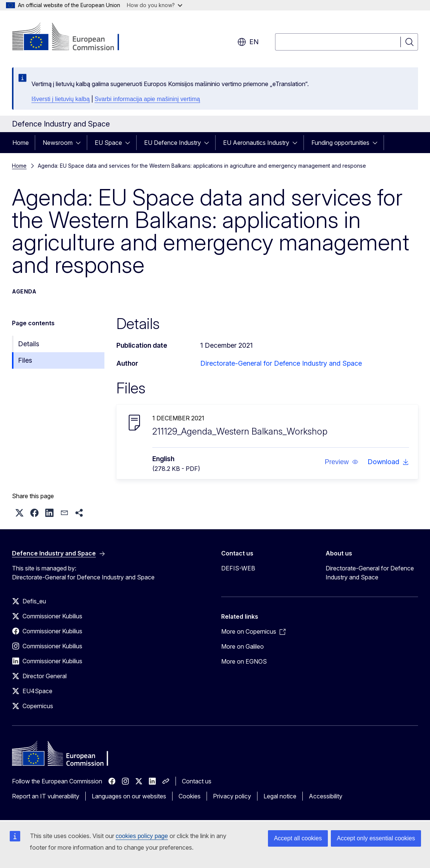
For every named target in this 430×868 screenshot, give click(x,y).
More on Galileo (243, 646)
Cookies (190, 796)
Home (21, 143)
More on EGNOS (244, 661)
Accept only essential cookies (376, 838)
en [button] (248, 42)
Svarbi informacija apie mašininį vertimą (147, 99)
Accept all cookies (298, 838)
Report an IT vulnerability (46, 796)
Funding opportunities (340, 143)
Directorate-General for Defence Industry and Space (281, 363)
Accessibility (326, 796)
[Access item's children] (80, 143)
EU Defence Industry (173, 143)
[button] (342, 462)
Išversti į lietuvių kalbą (61, 99)
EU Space (108, 143)
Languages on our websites (129, 796)
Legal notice (280, 796)
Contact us (197, 781)
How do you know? (155, 5)
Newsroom (58, 143)
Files (25, 360)
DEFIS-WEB (238, 568)
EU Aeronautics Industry (256, 143)
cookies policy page (142, 836)
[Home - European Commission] (72, 37)
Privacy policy (232, 796)
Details (29, 344)
